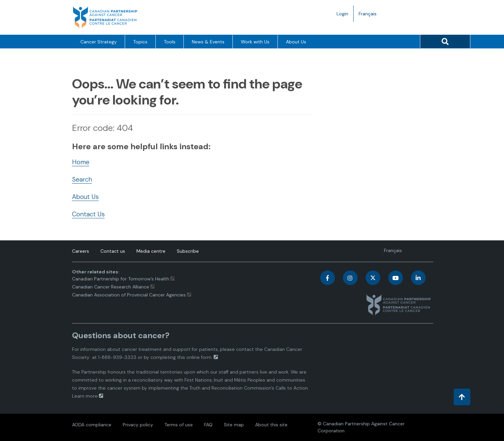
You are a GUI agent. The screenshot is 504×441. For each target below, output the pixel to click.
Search (82, 179)
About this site (271, 425)
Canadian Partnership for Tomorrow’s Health (121, 279)
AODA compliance (92, 425)
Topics (140, 42)
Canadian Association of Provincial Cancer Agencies (129, 295)
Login (342, 14)
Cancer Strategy (99, 42)
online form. (199, 357)
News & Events (208, 42)
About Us (296, 42)
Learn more (85, 396)
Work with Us (255, 42)
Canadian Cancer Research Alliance (111, 287)
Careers (81, 251)
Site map (234, 425)
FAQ (208, 425)
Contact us (113, 251)
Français (370, 15)
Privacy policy (138, 425)
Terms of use (179, 425)
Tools (170, 42)
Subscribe (188, 251)
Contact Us (88, 214)
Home (81, 162)
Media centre (151, 251)
